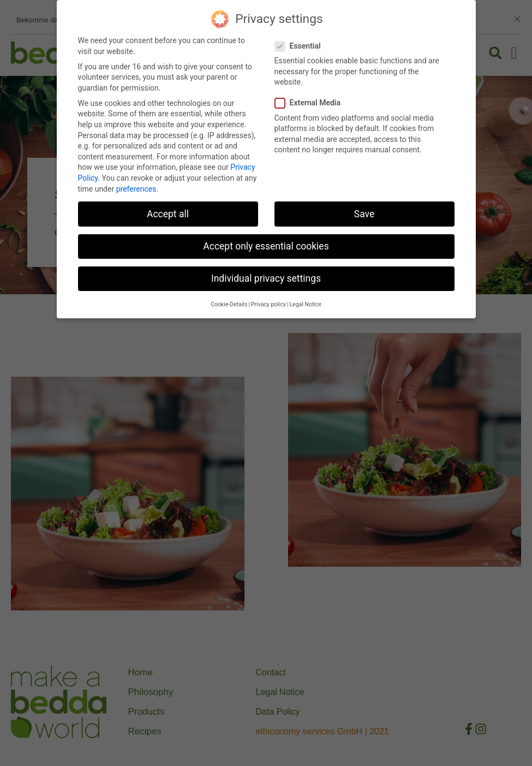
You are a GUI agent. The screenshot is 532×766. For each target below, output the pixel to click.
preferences (136, 189)
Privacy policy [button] (268, 304)
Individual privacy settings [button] (266, 278)
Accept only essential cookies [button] (266, 246)
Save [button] (364, 214)
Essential (301, 46)
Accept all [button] (168, 214)
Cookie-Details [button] (229, 304)
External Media (311, 103)
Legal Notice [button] (305, 304)
